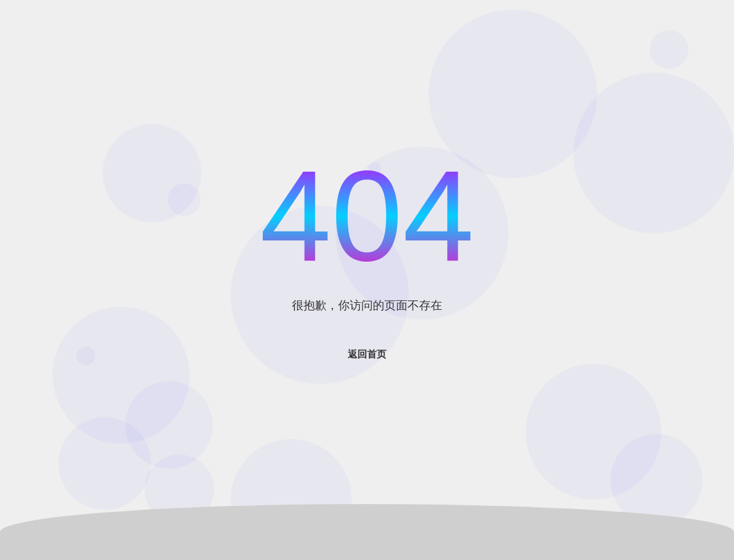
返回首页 (367, 354)
